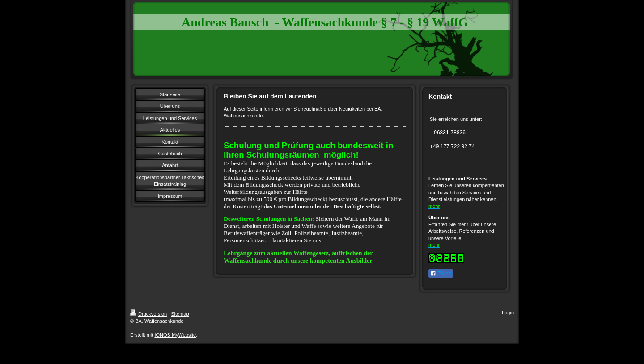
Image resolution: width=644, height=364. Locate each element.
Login (508, 313)
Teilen (441, 274)
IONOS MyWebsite (175, 335)
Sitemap (180, 314)
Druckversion (148, 314)
